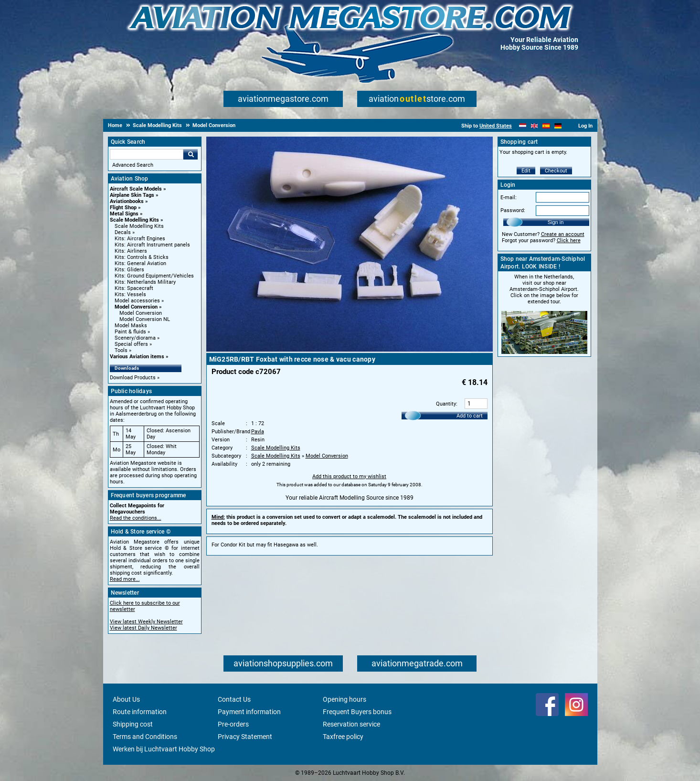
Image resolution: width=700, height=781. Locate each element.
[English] (535, 126)
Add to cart (470, 416)
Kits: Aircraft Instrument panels (152, 245)
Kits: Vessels (130, 294)
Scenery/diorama (135, 338)
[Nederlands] (523, 126)
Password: (513, 210)
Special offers (131, 344)
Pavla (258, 432)
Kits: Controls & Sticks (142, 257)
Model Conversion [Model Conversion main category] (141, 313)
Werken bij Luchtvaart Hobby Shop (164, 749)
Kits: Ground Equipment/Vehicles (154, 276)
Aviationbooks (127, 201)
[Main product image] (350, 350)
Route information (140, 712)
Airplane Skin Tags (132, 195)
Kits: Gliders (129, 270)
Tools (121, 350)
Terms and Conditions (145, 737)
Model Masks (131, 326)
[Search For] (147, 154)
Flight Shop (123, 208)
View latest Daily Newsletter (143, 628)
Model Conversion (136, 307)
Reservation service (351, 724)
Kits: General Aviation (140, 263)
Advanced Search (133, 165)
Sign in (556, 222)
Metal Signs (124, 214)
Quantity (446, 404)
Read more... (125, 579)
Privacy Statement (245, 737)
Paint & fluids (130, 332)
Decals (123, 232)
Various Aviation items (137, 357)
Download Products (133, 378)
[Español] (546, 126)
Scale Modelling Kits (134, 220)
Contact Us (234, 699)
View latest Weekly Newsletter (146, 622)
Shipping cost (133, 724)
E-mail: (509, 198)
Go (191, 154)
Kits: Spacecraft (134, 288)
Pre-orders (233, 724)
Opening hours (345, 699)
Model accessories (137, 301)
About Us (126, 699)
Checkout (556, 171)
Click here (569, 241)
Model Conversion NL (145, 319)
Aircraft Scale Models (136, 189)
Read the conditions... (136, 518)
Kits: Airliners (131, 251)
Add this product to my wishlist (349, 476)
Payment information (249, 712)
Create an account (563, 234)
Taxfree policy (343, 737)
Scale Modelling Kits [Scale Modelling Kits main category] (139, 226)
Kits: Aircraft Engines (140, 239)
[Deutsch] (558, 126)
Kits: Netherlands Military (145, 282)
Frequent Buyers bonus (357, 712)
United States (496, 126)
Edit (526, 171)
